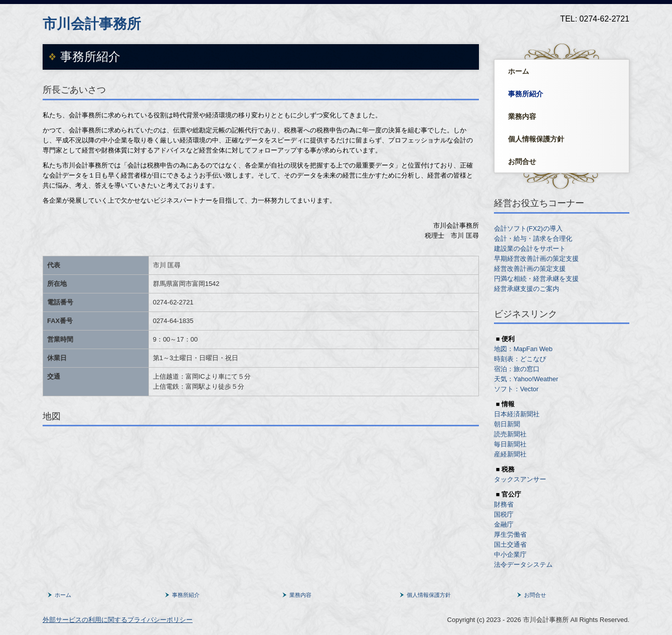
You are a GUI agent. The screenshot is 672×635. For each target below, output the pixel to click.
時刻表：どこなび (520, 359)
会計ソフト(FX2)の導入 (528, 228)
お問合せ (522, 162)
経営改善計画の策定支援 (531, 269)
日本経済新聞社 (517, 414)
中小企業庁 (510, 554)
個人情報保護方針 (536, 139)
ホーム (519, 71)
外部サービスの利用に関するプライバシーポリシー (118, 620)
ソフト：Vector (516, 389)
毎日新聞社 (510, 444)
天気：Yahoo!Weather (526, 379)
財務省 (504, 504)
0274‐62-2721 (173, 302)
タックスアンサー (520, 479)
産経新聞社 (510, 454)
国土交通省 (510, 544)
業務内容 (522, 116)
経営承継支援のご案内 (527, 289)
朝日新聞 (507, 424)
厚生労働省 (510, 534)
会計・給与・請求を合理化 (533, 239)
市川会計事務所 (92, 24)
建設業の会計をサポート (530, 249)
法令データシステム (523, 565)
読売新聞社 (510, 434)
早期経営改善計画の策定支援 (537, 259)
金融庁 (504, 524)
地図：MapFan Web (523, 349)
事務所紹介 (526, 94)
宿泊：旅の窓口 (517, 369)
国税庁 (504, 514)
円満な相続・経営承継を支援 (536, 279)
